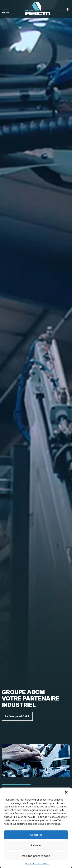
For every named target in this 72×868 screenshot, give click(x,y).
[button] (66, 792)
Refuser (36, 845)
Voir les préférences (36, 856)
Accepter (36, 835)
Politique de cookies (37, 863)
